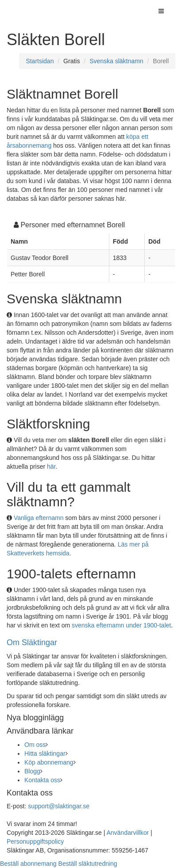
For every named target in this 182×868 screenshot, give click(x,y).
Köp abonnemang (49, 762)
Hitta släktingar (45, 753)
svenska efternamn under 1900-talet (121, 625)
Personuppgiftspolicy (35, 841)
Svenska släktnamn (116, 61)
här (51, 467)
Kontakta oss (42, 780)
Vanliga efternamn (39, 518)
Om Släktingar (32, 642)
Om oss (35, 745)
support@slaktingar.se (59, 806)
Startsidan (40, 61)
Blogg (32, 771)
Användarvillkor (128, 833)
